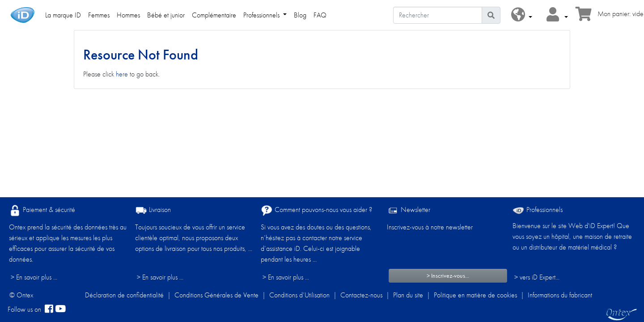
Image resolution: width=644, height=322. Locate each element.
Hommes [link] (128, 15)
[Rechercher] (438, 15)
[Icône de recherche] (491, 15)
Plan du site (408, 295)
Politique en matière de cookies (475, 295)
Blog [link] (300, 15)
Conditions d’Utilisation (299, 295)
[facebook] (49, 309)
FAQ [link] (320, 15)
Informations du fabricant (560, 295)
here (122, 74)
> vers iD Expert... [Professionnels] (537, 277)
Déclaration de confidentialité (124, 295)
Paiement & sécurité (42, 210)
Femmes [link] (99, 15)
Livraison (153, 210)
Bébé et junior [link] (166, 15)
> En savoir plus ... (34, 277)
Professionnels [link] (262, 15)
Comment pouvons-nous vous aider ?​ (316, 210)
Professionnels (538, 210)
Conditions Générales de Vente (216, 295)
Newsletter (409, 210)
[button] (522, 15)
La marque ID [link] (63, 15)
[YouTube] (60, 309)
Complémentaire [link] (214, 15)
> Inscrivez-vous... (448, 275)
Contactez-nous (361, 295)
